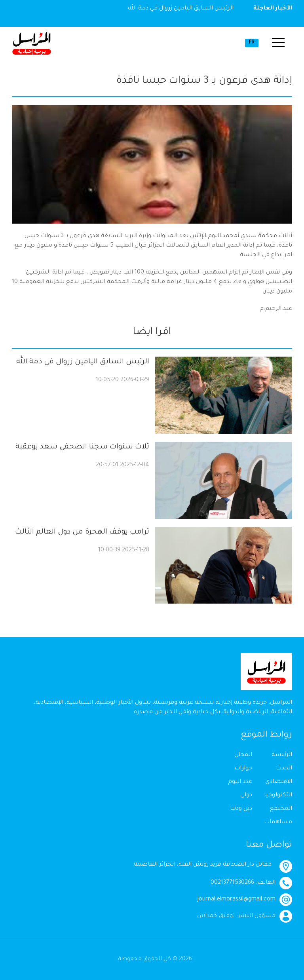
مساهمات (278, 822)
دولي (246, 796)
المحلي (243, 755)
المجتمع (281, 809)
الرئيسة (282, 755)
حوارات (243, 769)
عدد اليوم (240, 782)
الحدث (284, 769)
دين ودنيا (241, 809)
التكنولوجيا (278, 796)
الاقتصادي (279, 782)
